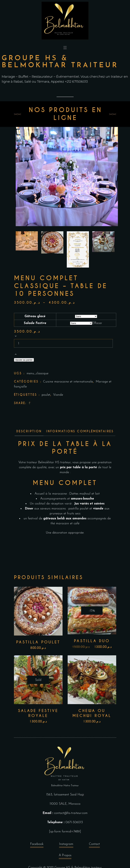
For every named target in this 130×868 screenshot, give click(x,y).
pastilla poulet (78, 509)
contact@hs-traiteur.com (71, 813)
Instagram (66, 845)
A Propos (65, 856)
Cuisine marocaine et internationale (68, 382)
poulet (46, 395)
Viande (58, 395)
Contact (94, 845)
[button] (65, 48)
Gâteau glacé (35, 316)
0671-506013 (74, 822)
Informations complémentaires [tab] (80, 431)
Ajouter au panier (24, 360)
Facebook (37, 845)
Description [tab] (29, 431)
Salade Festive (35, 323)
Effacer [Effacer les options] (97, 323)
